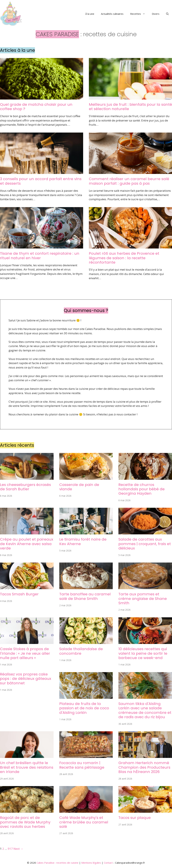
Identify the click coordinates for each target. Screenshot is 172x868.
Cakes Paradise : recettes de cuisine (58, 863)
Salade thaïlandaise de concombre (81, 651)
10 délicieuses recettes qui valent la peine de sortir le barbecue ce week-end (143, 653)
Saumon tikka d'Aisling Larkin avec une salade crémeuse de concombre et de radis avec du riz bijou (145, 710)
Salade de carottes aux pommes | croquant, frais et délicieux (145, 544)
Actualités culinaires (112, 14)
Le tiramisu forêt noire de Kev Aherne (83, 541)
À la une (90, 14)
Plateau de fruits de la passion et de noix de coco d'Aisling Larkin (84, 708)
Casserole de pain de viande (79, 487)
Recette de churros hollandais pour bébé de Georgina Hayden (142, 489)
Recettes (139, 14)
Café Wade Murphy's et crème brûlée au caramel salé (84, 822)
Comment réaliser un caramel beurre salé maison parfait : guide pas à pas (129, 181)
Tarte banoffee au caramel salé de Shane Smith (85, 596)
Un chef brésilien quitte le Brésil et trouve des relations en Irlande (27, 767)
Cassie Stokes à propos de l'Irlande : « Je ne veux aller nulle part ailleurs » (25, 653)
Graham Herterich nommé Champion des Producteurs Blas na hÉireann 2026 (144, 767)
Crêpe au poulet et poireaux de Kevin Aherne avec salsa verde (27, 544)
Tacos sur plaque (135, 818)
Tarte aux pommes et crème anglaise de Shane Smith (143, 599)
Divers (156, 14)
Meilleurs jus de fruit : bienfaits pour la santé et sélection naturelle (130, 107)
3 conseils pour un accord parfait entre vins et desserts (41, 181)
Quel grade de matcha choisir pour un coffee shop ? (36, 107)
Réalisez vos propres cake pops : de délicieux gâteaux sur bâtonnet (26, 679)
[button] (167, 14)
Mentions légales (91, 863)
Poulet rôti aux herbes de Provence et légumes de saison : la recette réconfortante (124, 258)
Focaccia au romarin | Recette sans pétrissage (82, 765)
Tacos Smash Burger (19, 594)
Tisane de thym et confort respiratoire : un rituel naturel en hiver (40, 256)
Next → (18, 849)
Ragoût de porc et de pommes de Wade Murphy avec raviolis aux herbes (25, 822)
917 (10, 849)
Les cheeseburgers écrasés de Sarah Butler (25, 487)
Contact (108, 863)
